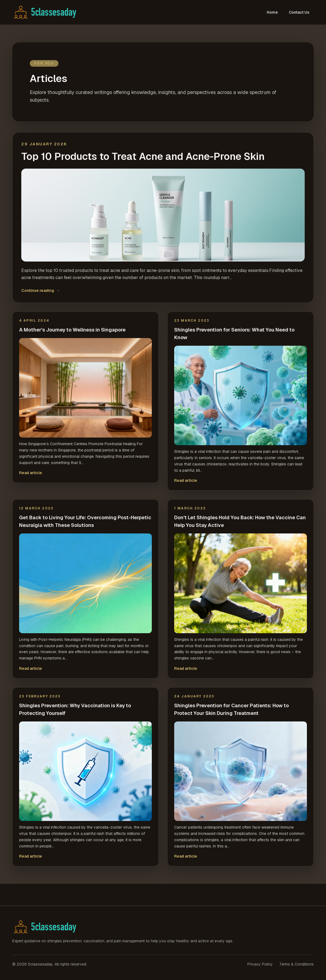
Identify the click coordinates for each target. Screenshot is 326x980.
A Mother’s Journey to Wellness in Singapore (72, 330)
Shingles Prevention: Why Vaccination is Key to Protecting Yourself (75, 709)
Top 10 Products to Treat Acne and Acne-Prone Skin (143, 157)
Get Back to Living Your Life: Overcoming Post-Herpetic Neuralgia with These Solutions (85, 521)
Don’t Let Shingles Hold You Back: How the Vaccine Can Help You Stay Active (240, 521)
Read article (31, 473)
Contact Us (299, 12)
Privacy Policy (260, 964)
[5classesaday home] (48, 12)
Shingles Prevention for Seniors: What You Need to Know (234, 334)
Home (272, 12)
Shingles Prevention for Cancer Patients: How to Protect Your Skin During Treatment (232, 709)
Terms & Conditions (297, 964)
